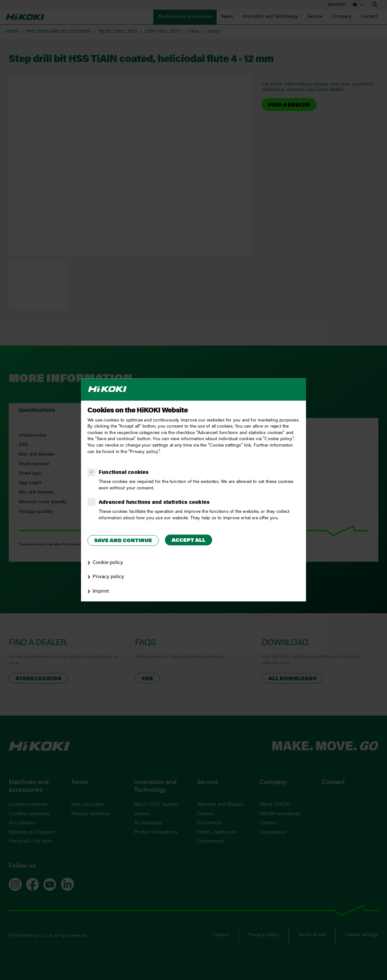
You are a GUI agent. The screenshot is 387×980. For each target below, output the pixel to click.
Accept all (189, 541)
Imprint (101, 591)
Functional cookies (124, 473)
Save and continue (123, 541)
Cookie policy (108, 563)
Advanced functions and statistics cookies (154, 503)
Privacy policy (108, 577)
